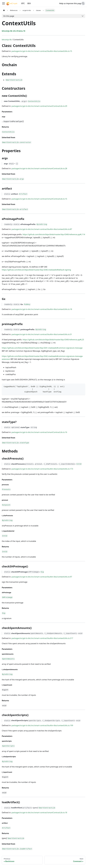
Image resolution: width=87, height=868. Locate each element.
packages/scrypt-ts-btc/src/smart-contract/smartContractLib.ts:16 (39, 432)
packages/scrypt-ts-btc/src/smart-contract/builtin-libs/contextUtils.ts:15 (42, 51)
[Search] (83, 3)
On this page (9, 16)
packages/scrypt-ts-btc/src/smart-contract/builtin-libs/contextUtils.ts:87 (42, 229)
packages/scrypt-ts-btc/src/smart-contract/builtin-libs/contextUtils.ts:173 (42, 469)
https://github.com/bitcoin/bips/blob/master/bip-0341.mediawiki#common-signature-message (42, 348)
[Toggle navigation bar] (4, 3)
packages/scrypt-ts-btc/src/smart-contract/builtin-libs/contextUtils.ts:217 (42, 638)
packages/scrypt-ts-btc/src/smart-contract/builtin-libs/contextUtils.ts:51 (42, 334)
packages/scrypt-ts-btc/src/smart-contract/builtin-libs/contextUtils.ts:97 (42, 577)
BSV (29, 3)
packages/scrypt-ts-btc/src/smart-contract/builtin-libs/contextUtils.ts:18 (42, 309)
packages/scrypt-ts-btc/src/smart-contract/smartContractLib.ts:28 (39, 168)
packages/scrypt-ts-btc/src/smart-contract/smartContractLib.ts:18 (39, 813)
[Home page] (4, 10)
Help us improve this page (72, 3)
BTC (23, 3)
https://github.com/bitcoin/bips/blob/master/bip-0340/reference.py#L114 (54, 234)
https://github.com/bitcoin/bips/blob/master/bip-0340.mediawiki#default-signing (36, 270)
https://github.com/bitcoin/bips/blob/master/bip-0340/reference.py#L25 (53, 340)
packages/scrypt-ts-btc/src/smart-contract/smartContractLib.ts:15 (39, 199)
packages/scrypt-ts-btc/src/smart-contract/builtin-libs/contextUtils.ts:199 (42, 725)
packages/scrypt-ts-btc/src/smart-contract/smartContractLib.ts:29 (39, 106)
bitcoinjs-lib (7, 40)
